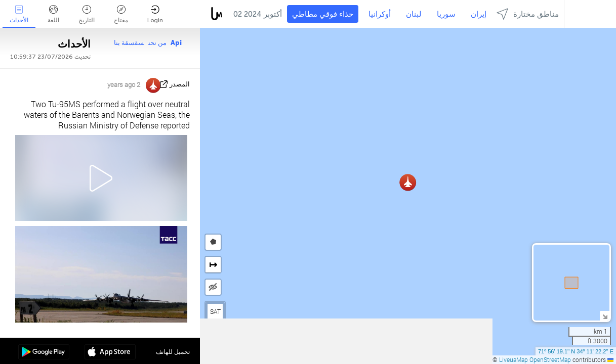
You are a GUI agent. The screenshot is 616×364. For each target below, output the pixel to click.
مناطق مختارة (528, 14)
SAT (215, 311)
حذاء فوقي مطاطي (323, 14)
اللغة (53, 14)
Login (155, 14)
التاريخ (87, 14)
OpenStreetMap (550, 359)
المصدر (180, 84)
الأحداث (19, 14)
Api (176, 43)
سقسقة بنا (129, 43)
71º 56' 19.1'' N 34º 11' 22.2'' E (576, 351)
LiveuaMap (514, 359)
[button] (408, 182)
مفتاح (121, 14)
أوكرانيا (380, 14)
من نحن (157, 43)
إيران (479, 14)
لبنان (414, 14)
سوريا (446, 14)
